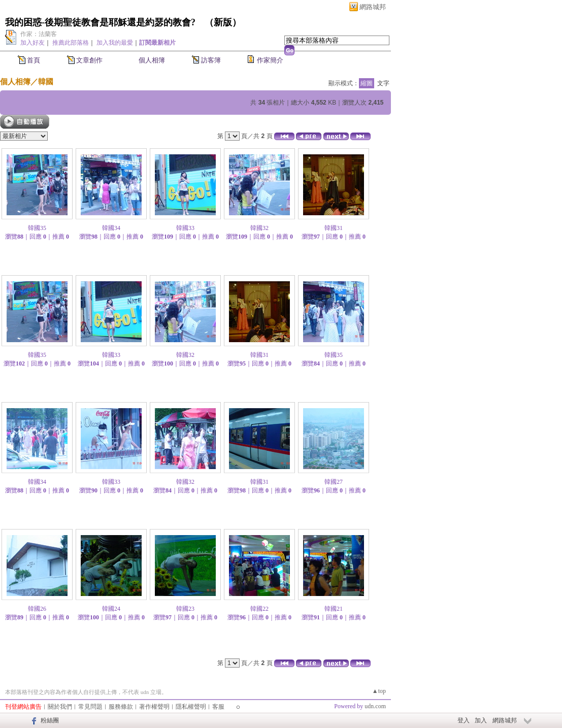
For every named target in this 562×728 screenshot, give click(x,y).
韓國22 (259, 609)
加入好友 (32, 43)
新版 (223, 22)
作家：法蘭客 (39, 34)
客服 (218, 707)
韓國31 (334, 228)
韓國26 (37, 609)
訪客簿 (211, 60)
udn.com (375, 706)
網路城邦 (373, 7)
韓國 (46, 81)
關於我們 (60, 707)
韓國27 (334, 482)
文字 (383, 83)
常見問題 (90, 707)
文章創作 (89, 60)
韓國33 (185, 228)
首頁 (34, 60)
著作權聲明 (154, 707)
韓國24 (111, 609)
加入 (481, 720)
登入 (464, 720)
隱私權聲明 (191, 707)
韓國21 (334, 609)
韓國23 (185, 609)
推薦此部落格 (71, 43)
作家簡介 (270, 60)
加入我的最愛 (115, 43)
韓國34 (111, 228)
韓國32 (259, 228)
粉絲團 (50, 720)
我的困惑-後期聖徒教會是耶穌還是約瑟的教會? (100, 22)
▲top (379, 691)
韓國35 (37, 228)
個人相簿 (152, 60)
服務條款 (121, 707)
